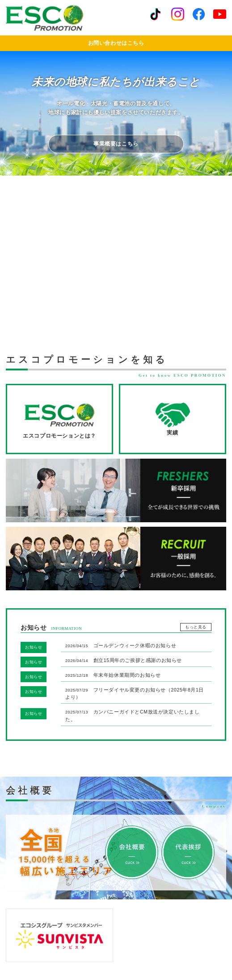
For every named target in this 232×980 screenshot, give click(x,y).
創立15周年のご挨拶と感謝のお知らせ (124, 660)
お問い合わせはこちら (116, 43)
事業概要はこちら (116, 144)
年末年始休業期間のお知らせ (113, 675)
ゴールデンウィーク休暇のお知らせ (121, 645)
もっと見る (196, 627)
